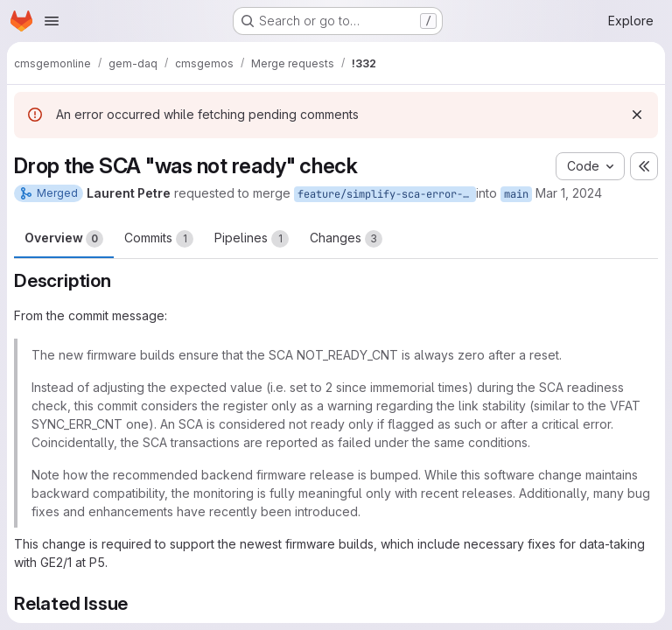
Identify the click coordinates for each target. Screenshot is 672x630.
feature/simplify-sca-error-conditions (387, 194)
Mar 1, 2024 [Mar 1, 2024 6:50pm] (569, 193)
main (516, 194)
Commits (159, 239)
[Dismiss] (637, 115)
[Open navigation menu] (52, 21)
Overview (64, 239)
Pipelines (252, 239)
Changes (346, 239)
